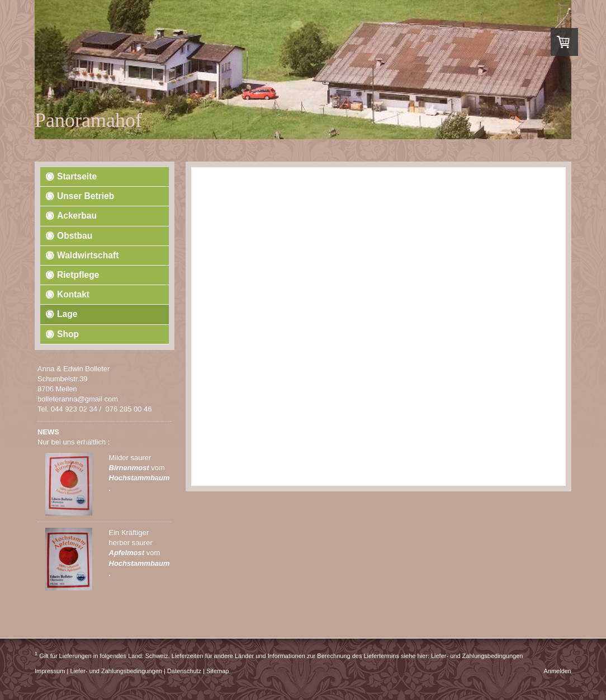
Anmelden (557, 671)
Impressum (50, 671)
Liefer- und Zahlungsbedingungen (477, 656)
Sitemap (217, 671)
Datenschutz (184, 671)
